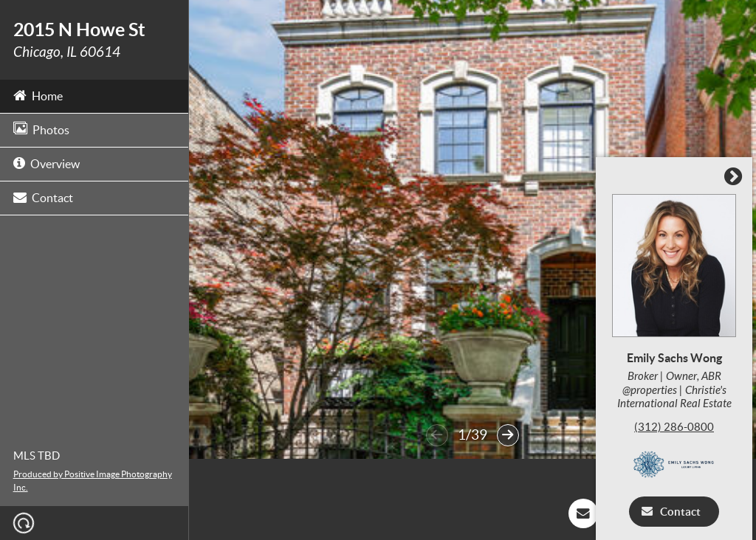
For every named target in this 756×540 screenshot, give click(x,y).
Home (38, 95)
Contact (43, 197)
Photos (41, 129)
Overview (47, 163)
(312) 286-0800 (678, 427)
